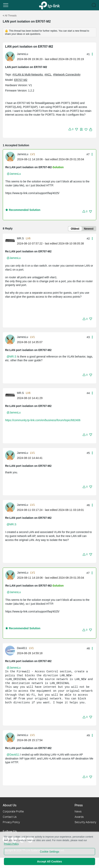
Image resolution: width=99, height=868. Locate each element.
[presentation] (10, 57)
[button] (6, 5)
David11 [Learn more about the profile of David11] (22, 648)
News (78, 811)
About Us (10, 805)
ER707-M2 (21, 80)
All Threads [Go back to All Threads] (11, 16)
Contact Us (10, 817)
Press (79, 805)
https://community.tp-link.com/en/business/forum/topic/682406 (43, 420)
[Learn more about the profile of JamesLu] (11, 56)
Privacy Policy (11, 822)
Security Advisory (85, 822)
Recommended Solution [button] (23, 210)
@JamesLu (14, 174)
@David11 (13, 755)
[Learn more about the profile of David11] (11, 650)
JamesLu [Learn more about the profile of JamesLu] (23, 54)
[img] (81, 129)
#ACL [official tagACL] (48, 75)
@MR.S (12, 357)
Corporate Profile (13, 811)
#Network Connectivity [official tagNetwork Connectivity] (67, 75)
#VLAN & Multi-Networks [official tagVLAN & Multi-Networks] (28, 75)
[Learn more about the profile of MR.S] (11, 241)
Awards (79, 817)
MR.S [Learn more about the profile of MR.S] (20, 238)
